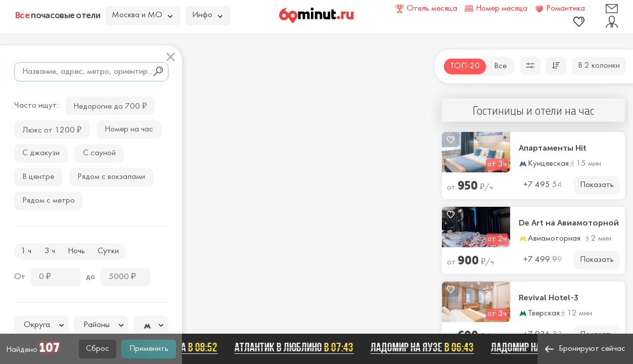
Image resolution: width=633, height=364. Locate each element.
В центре (38, 177)
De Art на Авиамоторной (569, 223)
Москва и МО (142, 15)
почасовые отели (58, 15)
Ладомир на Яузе (426, 347)
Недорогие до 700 (110, 105)
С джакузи (41, 153)
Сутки (108, 251)
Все (500, 66)
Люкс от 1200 (52, 129)
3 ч (50, 251)
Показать (597, 185)
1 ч (26, 251)
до (91, 277)
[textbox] (41, 325)
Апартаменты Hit (553, 148)
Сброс (98, 349)
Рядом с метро (49, 201)
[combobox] (41, 325)
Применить (149, 349)
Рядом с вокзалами (111, 177)
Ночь (76, 251)
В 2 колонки (599, 66)
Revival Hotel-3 (549, 298)
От (20, 277)
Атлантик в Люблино (298, 347)
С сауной (99, 153)
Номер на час (129, 129)
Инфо (207, 15)
